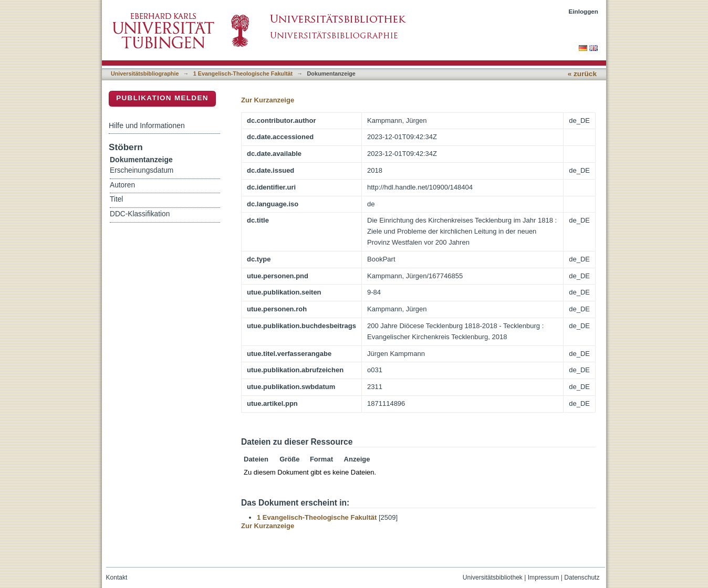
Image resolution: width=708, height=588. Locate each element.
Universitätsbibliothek (493, 577)
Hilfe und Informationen (147, 125)
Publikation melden (162, 98)
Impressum (544, 577)
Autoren (122, 185)
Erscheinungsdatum (142, 170)
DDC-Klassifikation (140, 214)
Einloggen (584, 11)
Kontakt (117, 577)
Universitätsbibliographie (145, 73)
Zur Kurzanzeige (268, 100)
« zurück (582, 74)
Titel (116, 199)
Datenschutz (582, 577)
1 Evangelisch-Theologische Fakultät (243, 73)
